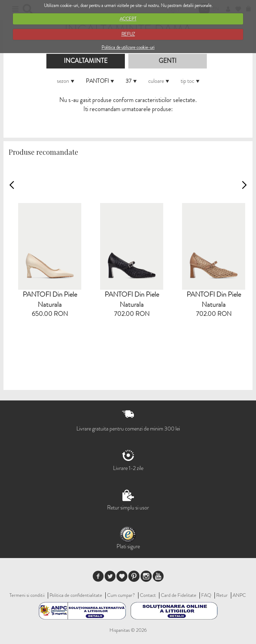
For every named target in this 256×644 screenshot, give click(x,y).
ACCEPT (128, 19)
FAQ (206, 595)
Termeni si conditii (27, 595)
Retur (222, 595)
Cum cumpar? (121, 595)
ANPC (239, 595)
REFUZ (128, 34)
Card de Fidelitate (179, 595)
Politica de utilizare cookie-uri (128, 47)
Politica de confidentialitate (76, 595)
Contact (148, 595)
